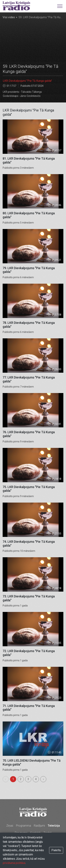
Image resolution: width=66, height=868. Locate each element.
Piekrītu (56, 850)
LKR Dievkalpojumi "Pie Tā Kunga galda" (27, 81)
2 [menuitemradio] (21, 779)
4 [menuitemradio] (36, 779)
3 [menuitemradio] (28, 779)
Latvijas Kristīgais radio (16, 6)
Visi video (9, 17)
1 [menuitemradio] (13, 779)
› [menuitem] (43, 779)
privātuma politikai (14, 863)
